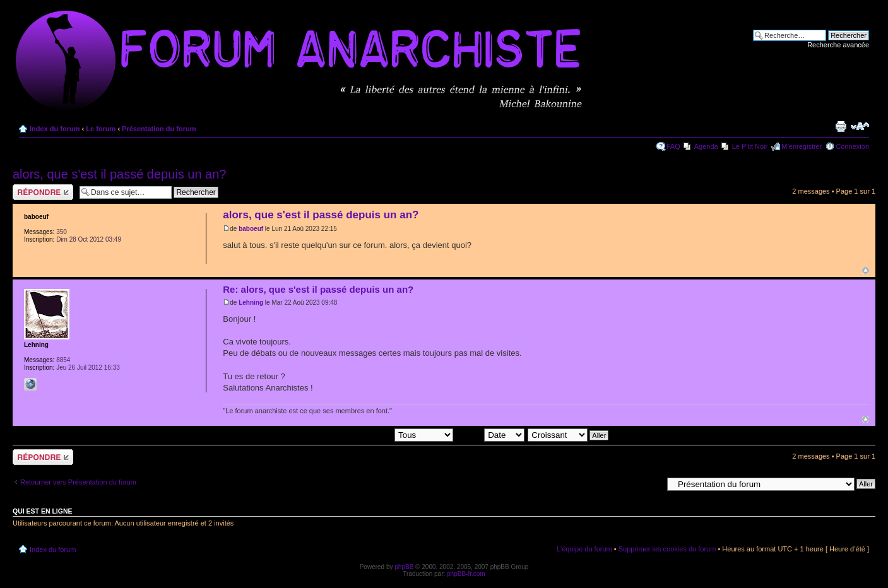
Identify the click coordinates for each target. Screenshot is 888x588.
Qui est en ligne (43, 511)
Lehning (251, 303)
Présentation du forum (159, 129)
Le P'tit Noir (750, 146)
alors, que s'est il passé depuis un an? (119, 174)
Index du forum (55, 129)
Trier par (490, 434)
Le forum (101, 129)
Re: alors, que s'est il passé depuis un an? (318, 289)
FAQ (673, 146)
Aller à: (651, 483)
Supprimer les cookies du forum (667, 549)
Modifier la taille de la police (860, 126)
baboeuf (251, 229)
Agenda (706, 146)
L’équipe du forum (584, 549)
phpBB (404, 567)
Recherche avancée (838, 45)
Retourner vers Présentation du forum (78, 482)
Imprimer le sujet (841, 126)
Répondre (43, 192)
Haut (866, 270)
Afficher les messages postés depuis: (366, 434)
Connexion (852, 146)
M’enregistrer (802, 146)
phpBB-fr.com (466, 574)
